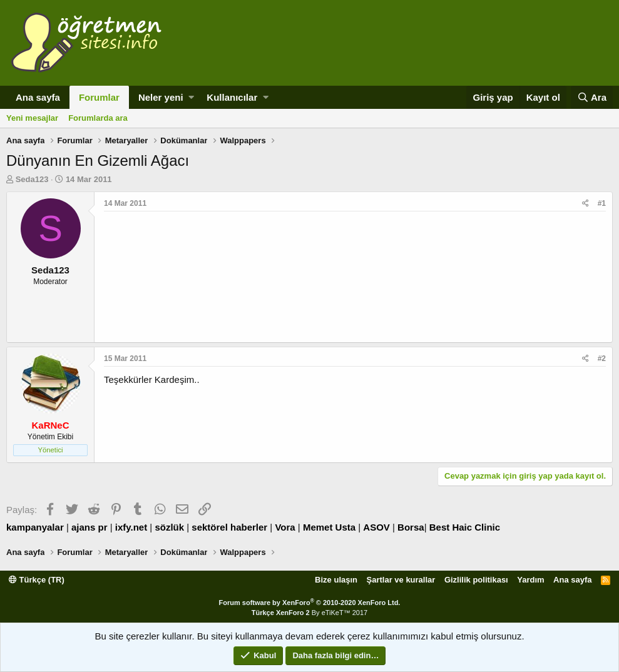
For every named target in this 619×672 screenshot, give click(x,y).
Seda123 (32, 179)
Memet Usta (329, 527)
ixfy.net (131, 527)
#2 (602, 359)
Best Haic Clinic (465, 527)
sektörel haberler (229, 527)
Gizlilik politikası (476, 580)
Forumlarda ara (98, 118)
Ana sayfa (38, 97)
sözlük (169, 527)
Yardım (530, 580)
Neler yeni (161, 97)
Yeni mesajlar (32, 118)
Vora (285, 527)
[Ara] (592, 97)
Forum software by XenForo (310, 603)
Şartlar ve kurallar (401, 580)
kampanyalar (35, 527)
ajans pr (90, 527)
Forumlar (99, 97)
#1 (602, 203)
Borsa (411, 527)
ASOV (376, 527)
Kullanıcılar (232, 97)
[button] (191, 97)
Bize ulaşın (336, 580)
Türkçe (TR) (37, 580)
